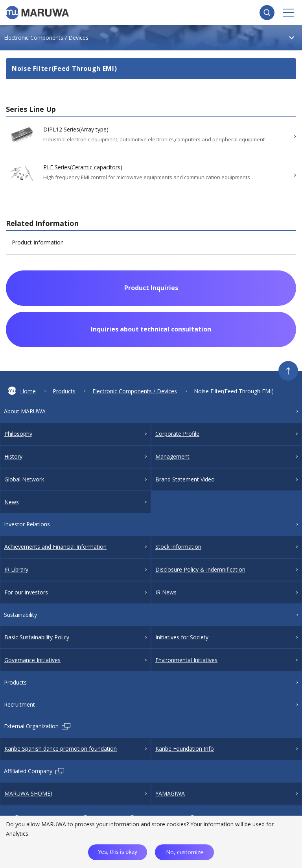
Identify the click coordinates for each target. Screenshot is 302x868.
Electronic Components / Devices (135, 391)
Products (64, 391)
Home (22, 391)
